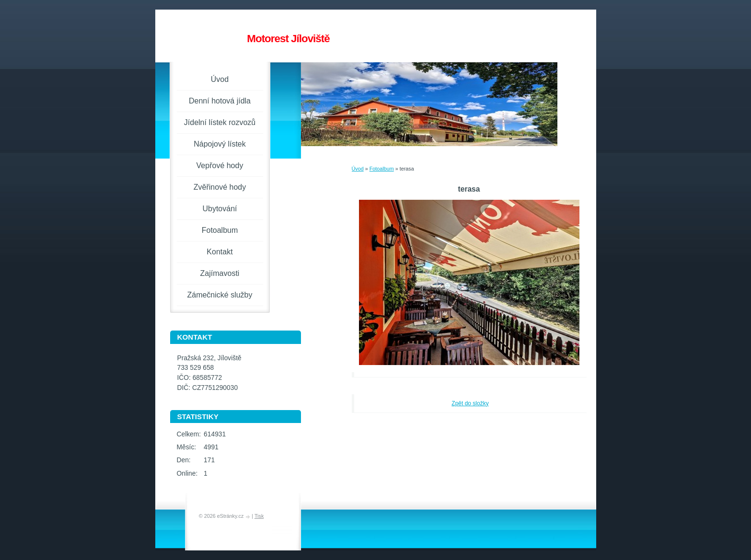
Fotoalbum (382, 169)
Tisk (259, 516)
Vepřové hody (220, 166)
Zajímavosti (220, 273)
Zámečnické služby (220, 295)
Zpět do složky (470, 403)
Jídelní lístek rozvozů (220, 122)
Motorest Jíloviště (288, 39)
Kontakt (220, 252)
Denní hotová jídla (220, 101)
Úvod (358, 169)
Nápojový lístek (220, 144)
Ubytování (220, 209)
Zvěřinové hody (220, 187)
